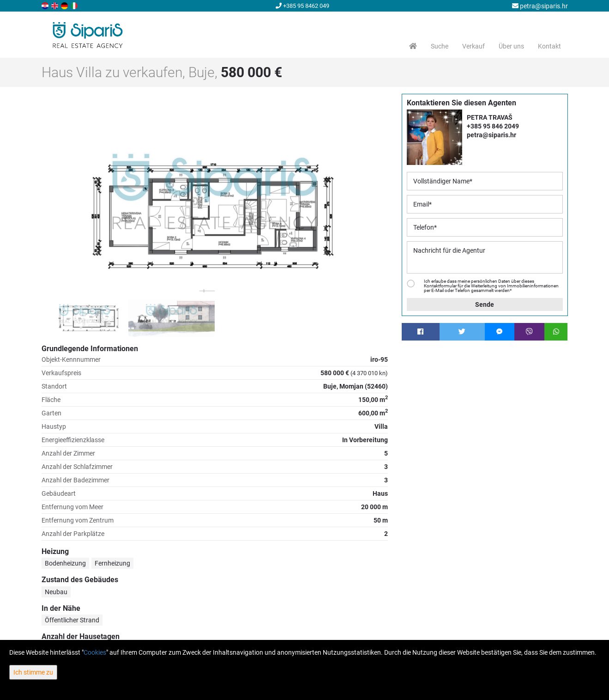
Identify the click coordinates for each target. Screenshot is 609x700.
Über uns (511, 46)
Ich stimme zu (33, 672)
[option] (85, 313)
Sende (485, 304)
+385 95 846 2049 (493, 126)
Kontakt (549, 46)
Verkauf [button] (473, 46)
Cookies (95, 652)
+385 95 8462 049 (302, 6)
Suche (440, 46)
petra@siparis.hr (540, 6)
